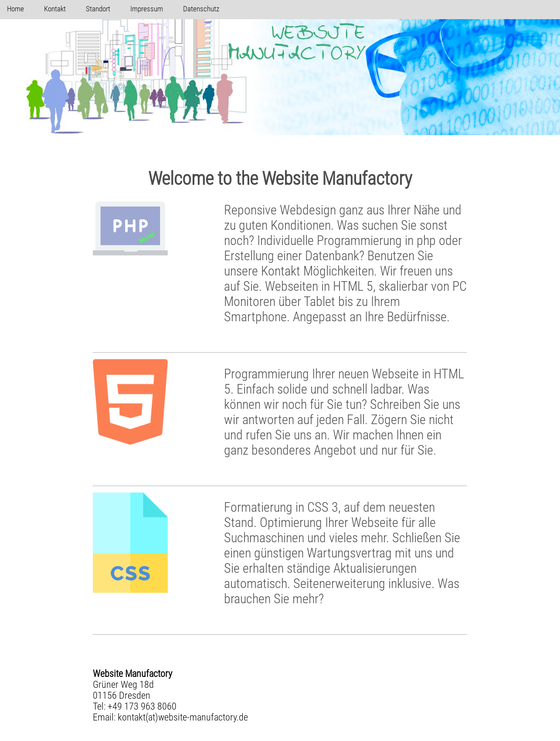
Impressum (147, 9)
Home (15, 9)
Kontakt (55, 9)
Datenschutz (201, 9)
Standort (98, 9)
